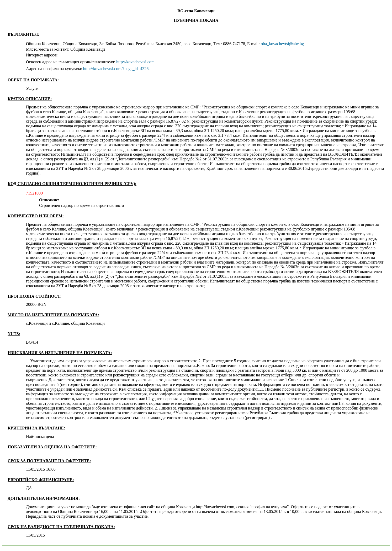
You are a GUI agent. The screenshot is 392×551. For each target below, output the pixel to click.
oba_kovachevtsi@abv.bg (282, 44)
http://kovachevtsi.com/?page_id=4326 (116, 69)
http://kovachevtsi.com (135, 62)
